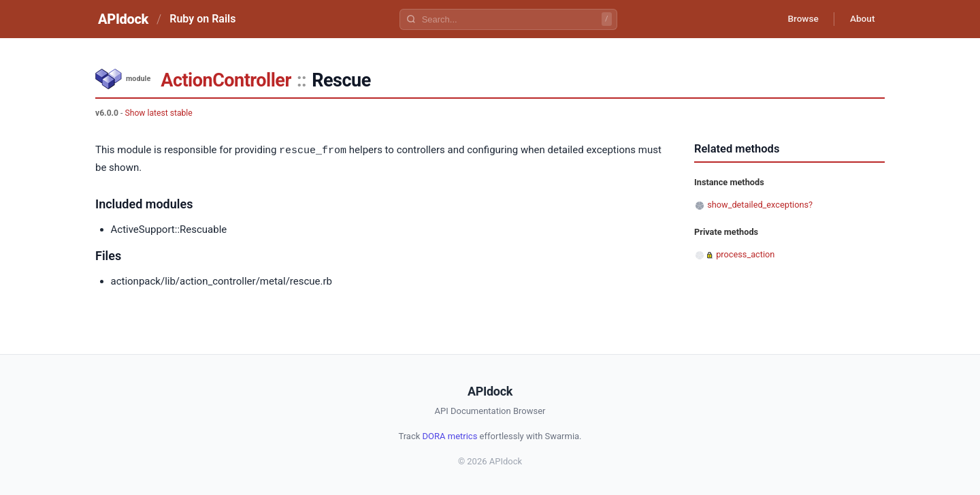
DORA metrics (450, 435)
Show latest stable (158, 113)
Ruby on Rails (202, 19)
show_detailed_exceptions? (760, 205)
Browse (799, 19)
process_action (745, 254)
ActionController (226, 80)
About (861, 19)
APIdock (123, 19)
